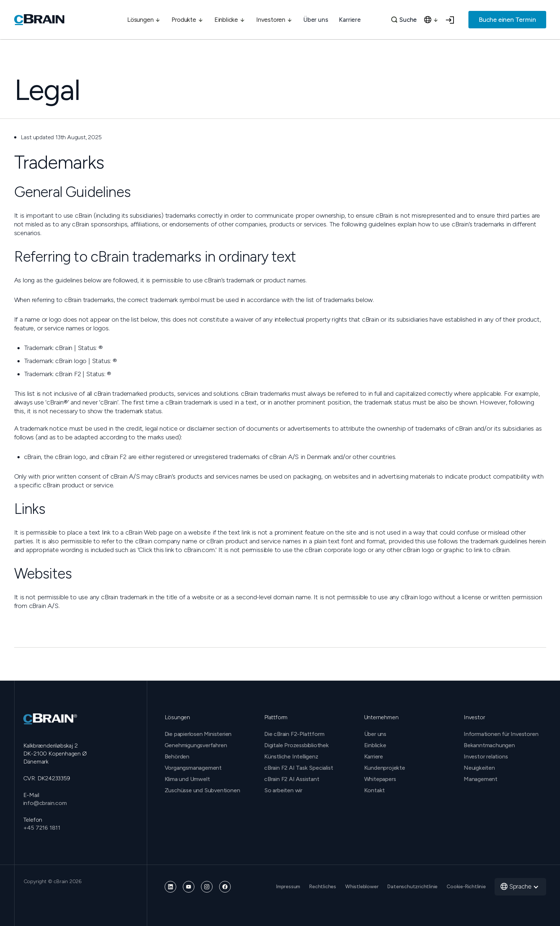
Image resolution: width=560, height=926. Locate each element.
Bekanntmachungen (489, 745)
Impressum (288, 887)
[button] (144, 20)
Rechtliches (323, 887)
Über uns (316, 20)
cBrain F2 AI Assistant (292, 779)
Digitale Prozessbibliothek (297, 745)
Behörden (177, 756)
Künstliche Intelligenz (291, 756)
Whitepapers (380, 779)
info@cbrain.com (45, 803)
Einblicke (375, 745)
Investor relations (486, 756)
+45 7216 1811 (42, 828)
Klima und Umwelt (187, 779)
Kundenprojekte (385, 768)
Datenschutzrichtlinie (412, 887)
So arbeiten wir (283, 790)
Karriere (350, 20)
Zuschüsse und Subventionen (202, 790)
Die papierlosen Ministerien (198, 734)
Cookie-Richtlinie (466, 887)
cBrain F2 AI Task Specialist (299, 768)
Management (481, 779)
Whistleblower (362, 887)
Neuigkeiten (479, 768)
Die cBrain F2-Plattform (294, 734)
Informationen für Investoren (501, 734)
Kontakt (375, 790)
